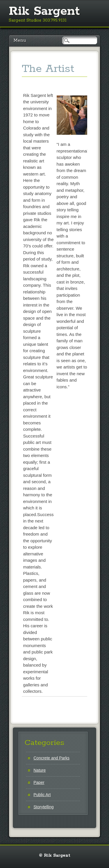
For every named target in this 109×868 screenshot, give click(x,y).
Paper (39, 782)
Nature (40, 770)
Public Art (42, 795)
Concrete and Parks (51, 758)
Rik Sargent (44, 11)
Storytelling (43, 807)
